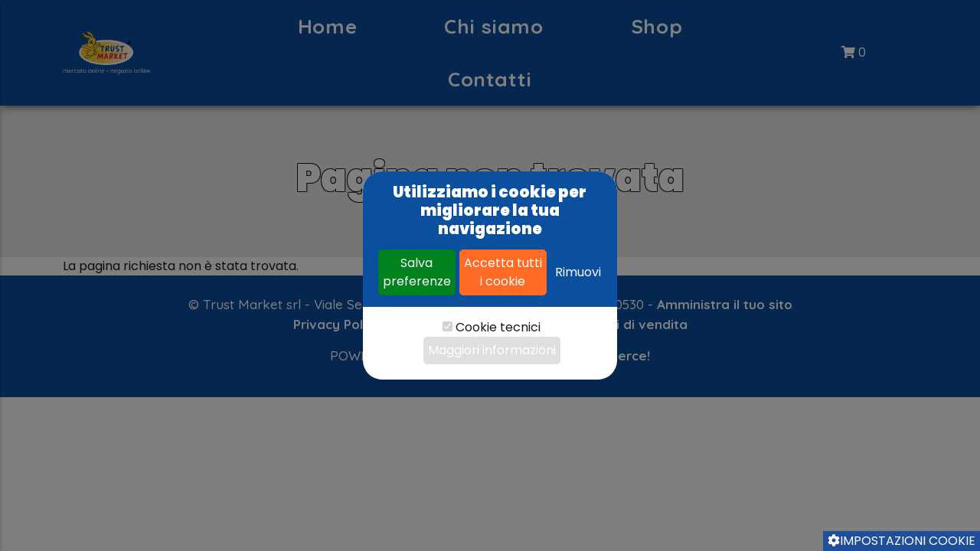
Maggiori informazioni (492, 350)
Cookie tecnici (498, 327)
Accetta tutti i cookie (503, 272)
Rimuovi (578, 272)
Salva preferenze (417, 272)
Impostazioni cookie (902, 541)
